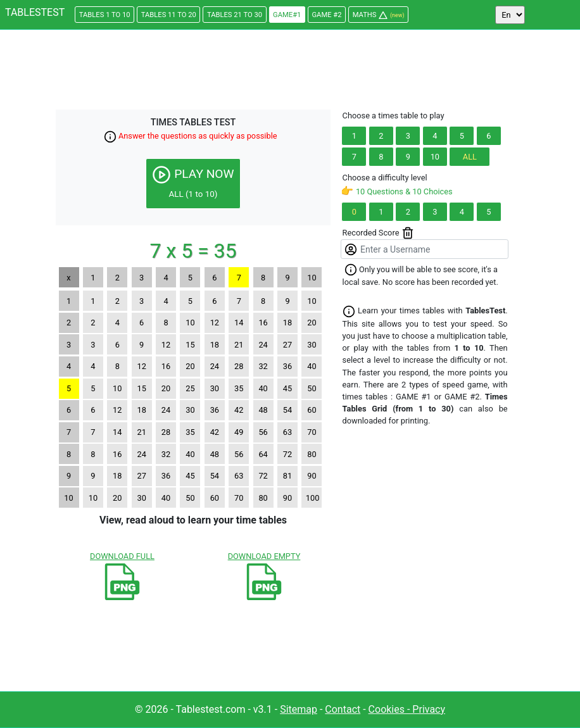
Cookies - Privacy (407, 709)
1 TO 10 (105, 15)
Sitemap (299, 709)
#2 (327, 15)
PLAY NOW (193, 182)
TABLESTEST (35, 12)
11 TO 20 (169, 15)
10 (435, 157)
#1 (287, 15)
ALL (470, 157)
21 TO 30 (235, 15)
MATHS (379, 15)
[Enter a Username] (425, 249)
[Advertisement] (290, 72)
